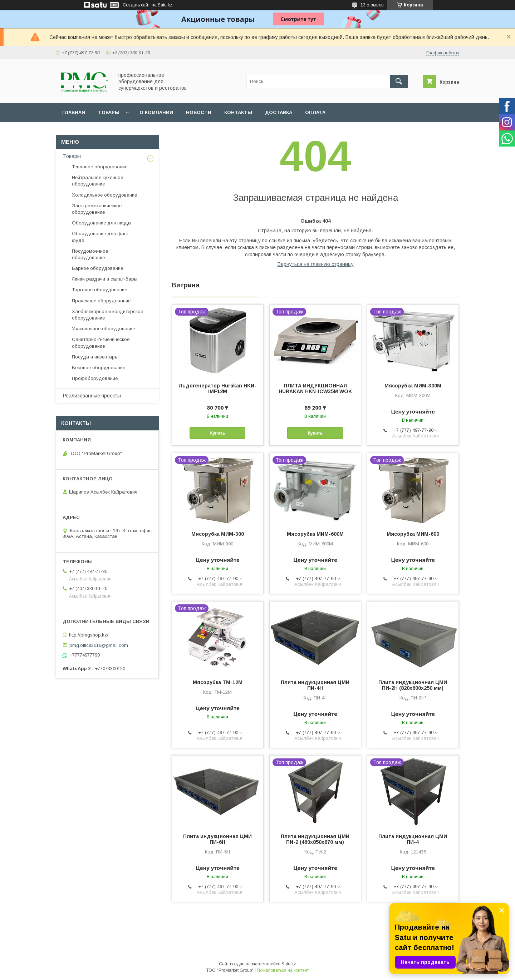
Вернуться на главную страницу (316, 264)
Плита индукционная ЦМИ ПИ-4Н (315, 685)
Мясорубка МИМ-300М (413, 386)
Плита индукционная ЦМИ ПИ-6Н (217, 839)
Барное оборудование (97, 268)
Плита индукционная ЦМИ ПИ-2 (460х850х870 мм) (315, 839)
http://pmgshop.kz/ (89, 635)
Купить (217, 433)
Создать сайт (136, 5)
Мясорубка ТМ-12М (218, 682)
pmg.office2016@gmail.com (99, 645)
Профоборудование (95, 378)
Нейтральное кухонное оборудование (97, 181)
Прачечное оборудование (101, 301)
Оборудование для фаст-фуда (101, 237)
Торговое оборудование (99, 290)
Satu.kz (289, 964)
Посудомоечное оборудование (90, 254)
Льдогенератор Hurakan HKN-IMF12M (217, 388)
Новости (199, 112)
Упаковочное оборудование (103, 329)
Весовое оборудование (99, 368)
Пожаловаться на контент (283, 970)
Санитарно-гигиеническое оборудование (101, 343)
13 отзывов (372, 5)
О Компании (156, 112)
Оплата (315, 112)
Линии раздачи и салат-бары (105, 279)
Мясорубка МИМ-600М (315, 534)
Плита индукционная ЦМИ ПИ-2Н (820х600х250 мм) (413, 685)
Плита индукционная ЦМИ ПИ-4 (413, 839)
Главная (74, 112)
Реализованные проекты (92, 396)
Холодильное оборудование (104, 195)
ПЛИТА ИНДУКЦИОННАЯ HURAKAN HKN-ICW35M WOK (315, 388)
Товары (109, 112)
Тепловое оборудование (100, 167)
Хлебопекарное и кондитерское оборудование (107, 315)
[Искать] (399, 81)
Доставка (279, 112)
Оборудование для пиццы (102, 223)
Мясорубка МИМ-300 (218, 534)
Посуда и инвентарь (95, 357)
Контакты (238, 112)
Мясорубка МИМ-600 (413, 534)
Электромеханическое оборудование (97, 209)
